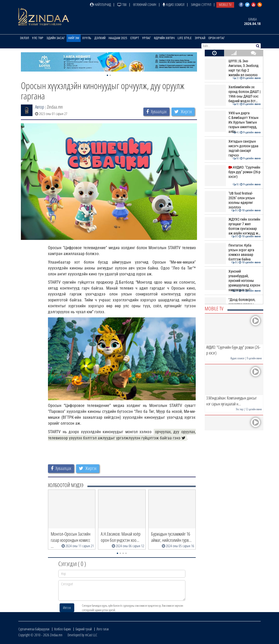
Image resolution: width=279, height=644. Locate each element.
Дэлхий (100, 38)
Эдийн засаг (56, 38)
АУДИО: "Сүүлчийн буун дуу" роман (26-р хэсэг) (233, 172)
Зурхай (200, 38)
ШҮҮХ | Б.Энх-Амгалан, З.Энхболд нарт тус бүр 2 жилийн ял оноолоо (233, 68)
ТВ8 (122, 5)
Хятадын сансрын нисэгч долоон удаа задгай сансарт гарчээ (233, 148)
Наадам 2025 (118, 38)
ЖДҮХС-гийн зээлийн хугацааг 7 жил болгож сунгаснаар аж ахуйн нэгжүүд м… (233, 226)
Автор (40, 107)
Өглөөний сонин (145, 5)
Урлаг (146, 38)
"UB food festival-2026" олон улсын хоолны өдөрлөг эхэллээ (233, 200)
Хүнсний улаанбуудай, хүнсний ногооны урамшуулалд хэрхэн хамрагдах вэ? (233, 281)
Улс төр (38, 38)
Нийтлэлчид (100, 5)
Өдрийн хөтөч (164, 38)
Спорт (135, 38)
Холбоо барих (63, 629)
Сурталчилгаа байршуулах (34, 629)
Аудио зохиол (174, 5)
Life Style (185, 38)
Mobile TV (225, 5)
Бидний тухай (84, 629)
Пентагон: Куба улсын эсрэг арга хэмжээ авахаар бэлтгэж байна (233, 252)
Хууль (87, 38)
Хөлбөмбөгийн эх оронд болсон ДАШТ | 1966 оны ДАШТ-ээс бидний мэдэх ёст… (233, 94)
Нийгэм (74, 38)
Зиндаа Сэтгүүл (201, 5)
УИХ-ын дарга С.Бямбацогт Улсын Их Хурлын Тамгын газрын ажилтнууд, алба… (233, 122)
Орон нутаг (217, 38)
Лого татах (103, 629)
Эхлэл (24, 38)
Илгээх (67, 608)
